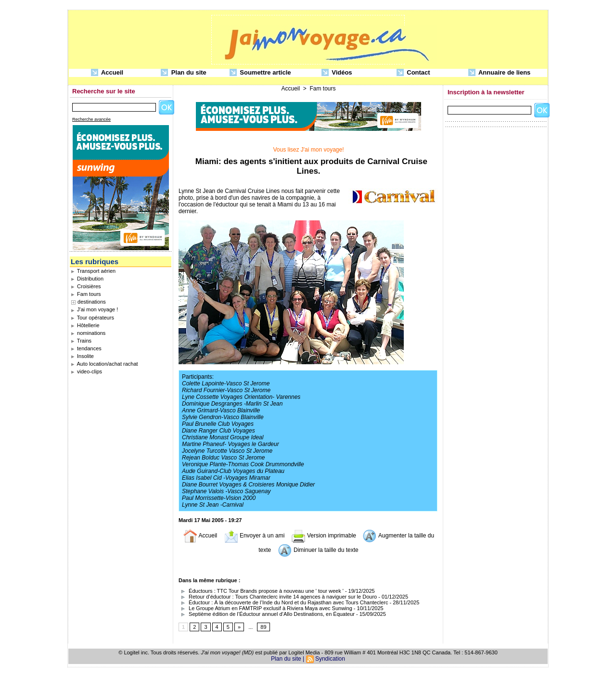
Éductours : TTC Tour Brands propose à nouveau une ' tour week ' (261, 591)
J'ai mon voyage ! (94, 309)
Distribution (87, 279)
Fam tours (86, 294)
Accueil (107, 73)
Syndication (330, 659)
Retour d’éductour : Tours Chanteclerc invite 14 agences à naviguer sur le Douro (278, 597)
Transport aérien (93, 271)
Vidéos (337, 73)
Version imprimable (324, 536)
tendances (86, 348)
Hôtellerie (85, 325)
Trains (81, 341)
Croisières (86, 286)
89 (263, 627)
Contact (413, 73)
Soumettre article (260, 73)
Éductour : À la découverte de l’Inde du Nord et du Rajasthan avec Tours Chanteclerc (283, 602)
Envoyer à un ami (254, 536)
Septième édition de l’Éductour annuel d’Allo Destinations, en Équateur (267, 614)
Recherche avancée (91, 119)
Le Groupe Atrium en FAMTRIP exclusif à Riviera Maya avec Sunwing (265, 608)
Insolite (82, 356)
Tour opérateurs (92, 318)
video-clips (86, 371)
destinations (92, 302)
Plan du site (184, 73)
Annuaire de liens (500, 73)
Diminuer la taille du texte (318, 550)
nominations (88, 333)
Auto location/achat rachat (104, 364)
